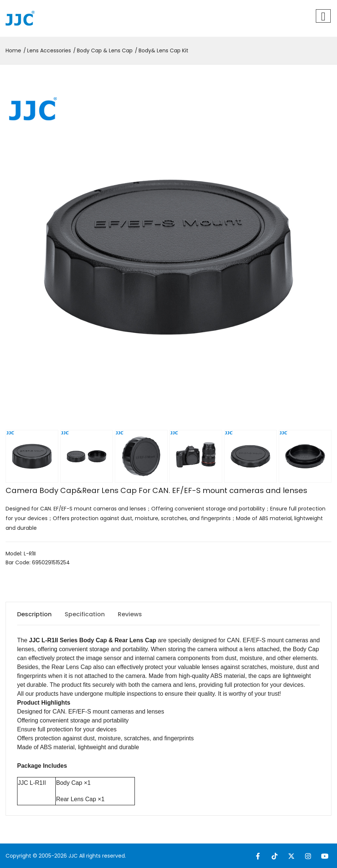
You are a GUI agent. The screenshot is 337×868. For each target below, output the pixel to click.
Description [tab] (34, 614)
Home (13, 50)
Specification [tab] (85, 614)
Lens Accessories (49, 50)
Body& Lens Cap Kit (163, 50)
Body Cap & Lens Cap (105, 50)
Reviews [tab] (130, 614)
